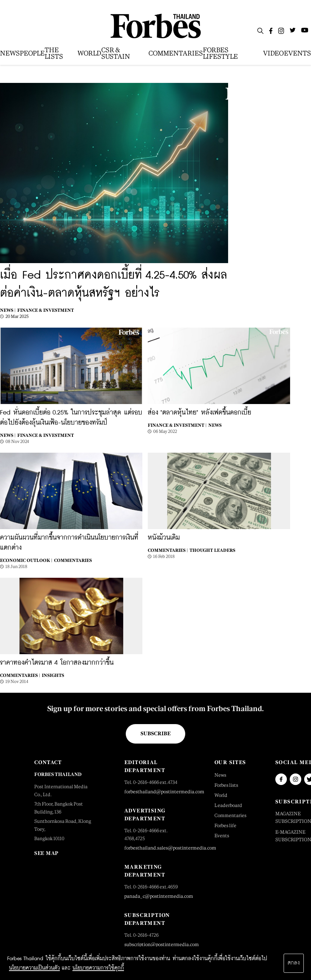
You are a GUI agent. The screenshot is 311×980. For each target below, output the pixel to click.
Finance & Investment (46, 310)
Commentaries (73, 560)
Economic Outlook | (26, 560)
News (215, 425)
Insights (53, 675)
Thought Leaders (212, 550)
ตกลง (294, 963)
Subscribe (155, 733)
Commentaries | (168, 550)
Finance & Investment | (177, 425)
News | (8, 310)
